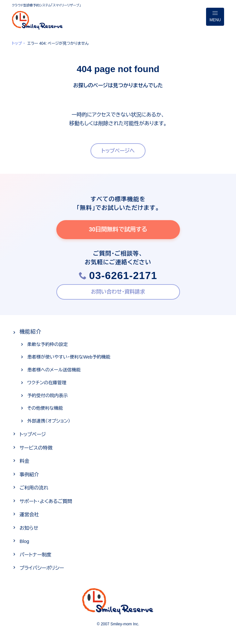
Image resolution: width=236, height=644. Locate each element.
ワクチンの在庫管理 (47, 383)
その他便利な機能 (45, 408)
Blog (24, 541)
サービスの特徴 (36, 448)
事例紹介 (29, 475)
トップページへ (118, 151)
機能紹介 (31, 332)
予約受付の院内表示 (48, 396)
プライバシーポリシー (42, 568)
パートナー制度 (36, 555)
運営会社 (29, 514)
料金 (24, 461)
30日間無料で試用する (118, 229)
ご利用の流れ (34, 488)
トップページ (33, 434)
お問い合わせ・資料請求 (118, 292)
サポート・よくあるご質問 (46, 501)
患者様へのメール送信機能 (54, 370)
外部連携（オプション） (49, 421)
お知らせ (29, 528)
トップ (17, 43)
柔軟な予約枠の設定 (48, 344)
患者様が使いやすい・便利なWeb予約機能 (69, 357)
